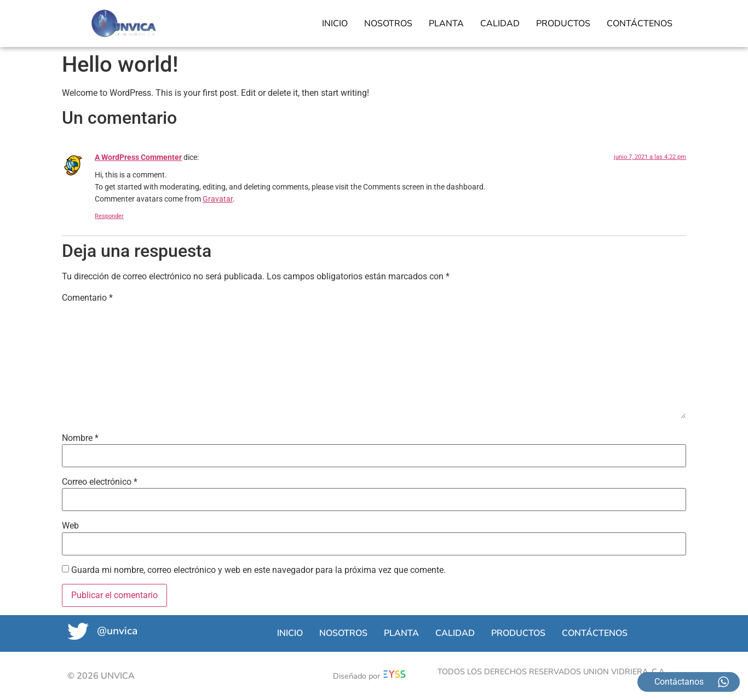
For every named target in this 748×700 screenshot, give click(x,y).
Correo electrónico (100, 482)
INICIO (335, 24)
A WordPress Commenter (138, 157)
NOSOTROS (388, 24)
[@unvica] (80, 633)
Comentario (87, 298)
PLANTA (446, 24)
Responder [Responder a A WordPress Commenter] (109, 216)
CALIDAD (500, 24)
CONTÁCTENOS (640, 24)
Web (70, 526)
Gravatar (218, 199)
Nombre (80, 438)
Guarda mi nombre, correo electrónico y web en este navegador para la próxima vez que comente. (258, 570)
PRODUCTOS (563, 24)
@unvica (120, 631)
